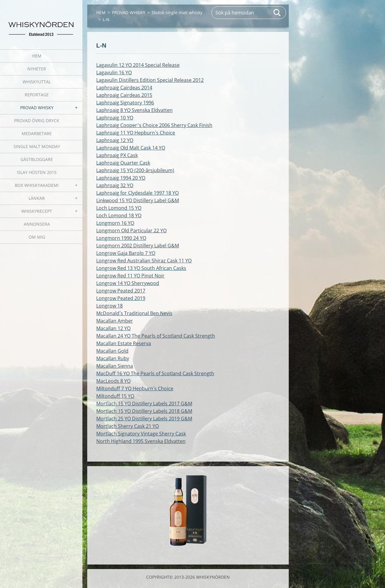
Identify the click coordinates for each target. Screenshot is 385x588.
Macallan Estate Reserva (124, 343)
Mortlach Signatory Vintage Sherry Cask (141, 434)
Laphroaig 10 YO (115, 118)
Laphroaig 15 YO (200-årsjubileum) (135, 170)
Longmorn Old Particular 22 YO (131, 231)
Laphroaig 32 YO (115, 185)
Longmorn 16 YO (115, 223)
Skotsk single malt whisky (177, 12)
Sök (277, 13)
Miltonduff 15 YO (115, 396)
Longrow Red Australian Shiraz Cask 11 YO (144, 261)
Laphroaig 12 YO (115, 140)
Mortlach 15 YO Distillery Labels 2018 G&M (144, 411)
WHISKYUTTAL (37, 82)
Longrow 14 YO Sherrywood (128, 283)
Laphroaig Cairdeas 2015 (124, 95)
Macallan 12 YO (113, 328)
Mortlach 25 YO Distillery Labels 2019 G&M (144, 419)
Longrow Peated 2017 (121, 291)
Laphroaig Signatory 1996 (125, 103)
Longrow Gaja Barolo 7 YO (126, 253)
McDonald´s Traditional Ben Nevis (134, 313)
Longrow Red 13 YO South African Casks (141, 268)
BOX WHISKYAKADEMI (37, 185)
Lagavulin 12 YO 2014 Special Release (138, 65)
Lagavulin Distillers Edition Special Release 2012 (150, 80)
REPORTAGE (37, 95)
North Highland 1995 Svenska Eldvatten (141, 441)
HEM (37, 56)
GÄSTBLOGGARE (37, 159)
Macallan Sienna (115, 366)
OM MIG (37, 237)
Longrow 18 (109, 306)
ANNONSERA (37, 224)
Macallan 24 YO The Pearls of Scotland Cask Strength (156, 336)
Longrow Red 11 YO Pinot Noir (130, 276)
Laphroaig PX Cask (117, 155)
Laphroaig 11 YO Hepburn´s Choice (136, 133)
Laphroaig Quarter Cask (123, 163)
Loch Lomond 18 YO (119, 215)
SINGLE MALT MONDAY (37, 146)
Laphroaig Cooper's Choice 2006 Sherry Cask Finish (154, 125)
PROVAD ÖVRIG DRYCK (37, 121)
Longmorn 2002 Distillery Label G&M (138, 246)
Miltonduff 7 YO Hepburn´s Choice (135, 388)
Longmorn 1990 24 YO (121, 238)
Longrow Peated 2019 (121, 298)
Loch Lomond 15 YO (119, 208)
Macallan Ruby (113, 358)
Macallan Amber (115, 321)
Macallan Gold (112, 351)
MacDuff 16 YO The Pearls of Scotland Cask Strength (155, 373)
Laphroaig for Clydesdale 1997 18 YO (137, 193)
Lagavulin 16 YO (114, 73)
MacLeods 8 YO (113, 381)
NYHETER (37, 69)
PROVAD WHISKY (37, 108)
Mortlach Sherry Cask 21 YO (128, 426)
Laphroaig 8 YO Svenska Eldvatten (134, 110)
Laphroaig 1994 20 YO (121, 178)
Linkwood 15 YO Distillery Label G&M (138, 200)
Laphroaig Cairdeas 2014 (124, 88)
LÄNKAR (37, 198)
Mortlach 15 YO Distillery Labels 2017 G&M (144, 404)
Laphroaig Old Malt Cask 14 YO (131, 148)
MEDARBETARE (37, 133)
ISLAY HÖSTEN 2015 (37, 172)
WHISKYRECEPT (37, 211)
